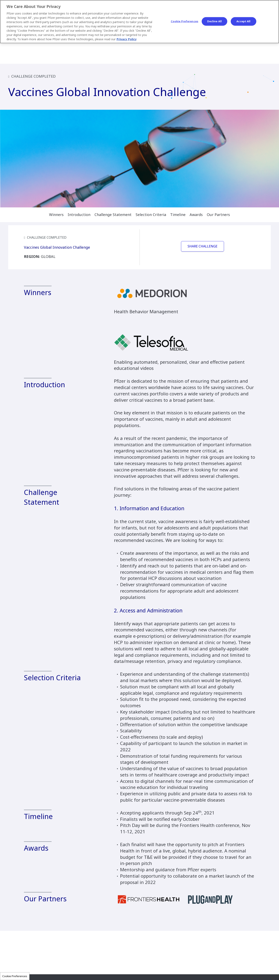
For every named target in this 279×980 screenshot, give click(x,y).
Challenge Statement (113, 215)
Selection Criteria (151, 215)
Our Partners (218, 215)
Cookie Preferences (15, 976)
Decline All (214, 21)
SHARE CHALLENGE (202, 246)
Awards (196, 215)
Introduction (79, 215)
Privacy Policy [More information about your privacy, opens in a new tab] (127, 39)
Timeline (178, 215)
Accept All (243, 21)
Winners (56, 215)
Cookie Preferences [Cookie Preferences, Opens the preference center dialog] (184, 21)
